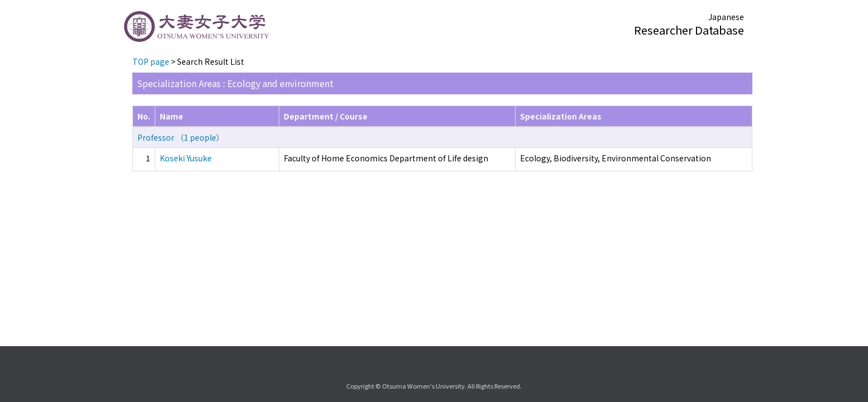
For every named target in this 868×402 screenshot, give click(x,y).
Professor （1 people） (181, 137)
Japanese (726, 17)
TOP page (151, 61)
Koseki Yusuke (186, 158)
